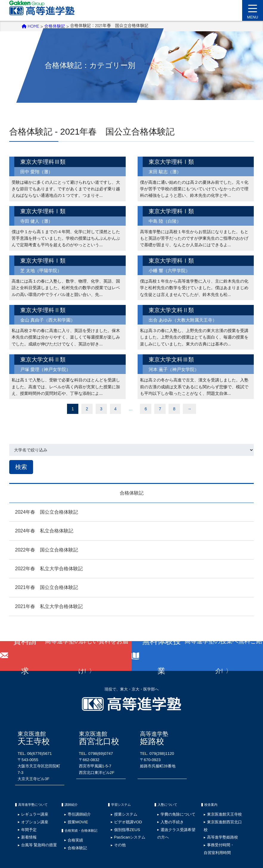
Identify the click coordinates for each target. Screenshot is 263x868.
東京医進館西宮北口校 (220, 802)
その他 (116, 816)
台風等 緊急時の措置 (32, 816)
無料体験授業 (203, 655)
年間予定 (24, 807)
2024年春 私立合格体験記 (38, 530)
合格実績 (71, 818)
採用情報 (25, 838)
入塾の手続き (167, 802)
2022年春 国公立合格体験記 (41, 549)
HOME (31, 25)
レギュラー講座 (29, 798)
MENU (252, 14)
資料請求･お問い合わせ (228, 838)
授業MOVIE (73, 802)
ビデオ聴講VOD (122, 802)
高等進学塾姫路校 (217, 807)
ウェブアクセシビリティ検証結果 (183, 838)
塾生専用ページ (143, 838)
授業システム (120, 798)
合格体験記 (55, 25)
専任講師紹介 (74, 798)
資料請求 (72, 655)
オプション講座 (29, 802)
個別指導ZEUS (121, 807)
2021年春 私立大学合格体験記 (43, 605)
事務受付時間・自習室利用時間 (213, 814)
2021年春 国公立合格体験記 (41, 586)
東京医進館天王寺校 (218, 798)
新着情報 (24, 812)
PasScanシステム (123, 812)
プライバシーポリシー (52, 838)
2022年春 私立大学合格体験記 (43, 567)
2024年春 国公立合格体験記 (41, 511)
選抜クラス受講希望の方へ (176, 807)
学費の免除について (171, 798)
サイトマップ (83, 838)
